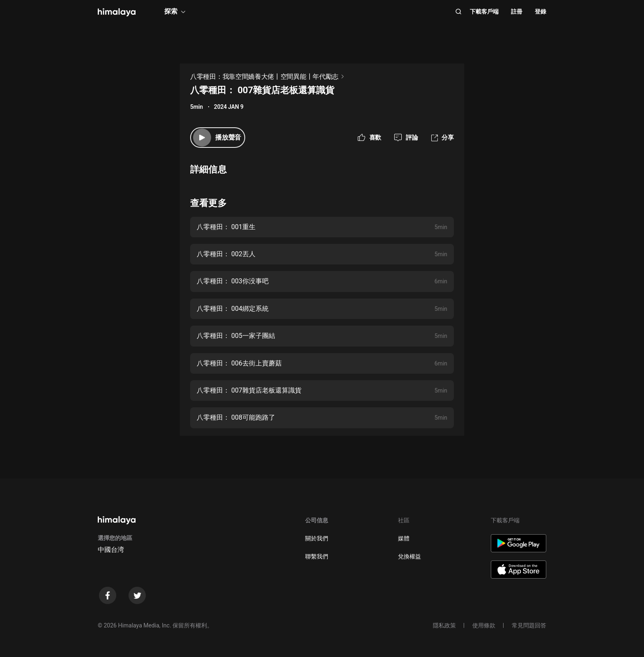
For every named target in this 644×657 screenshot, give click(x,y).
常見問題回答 (529, 625)
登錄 (540, 11)
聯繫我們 (317, 556)
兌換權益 (409, 556)
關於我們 (317, 538)
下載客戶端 (484, 11)
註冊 (517, 11)
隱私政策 (444, 625)
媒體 (404, 538)
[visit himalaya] (117, 12)
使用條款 (484, 625)
